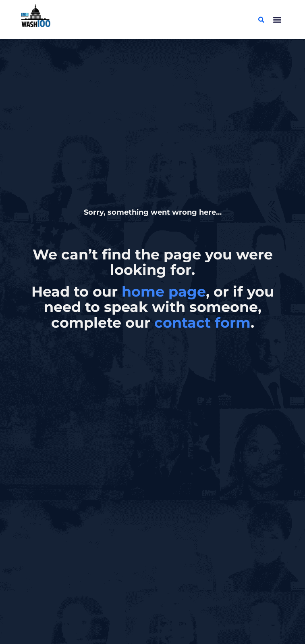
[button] (277, 20)
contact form (202, 323)
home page (164, 292)
